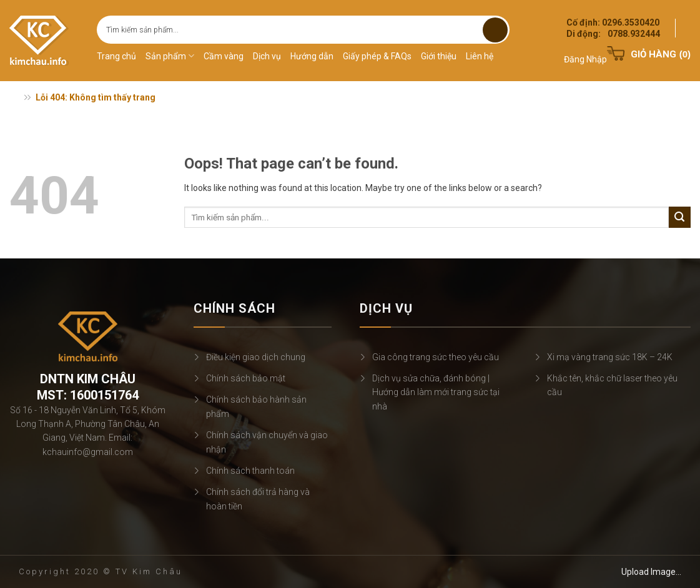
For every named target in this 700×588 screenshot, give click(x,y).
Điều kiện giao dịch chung (256, 357)
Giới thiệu (439, 56)
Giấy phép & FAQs (377, 56)
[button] (585, 51)
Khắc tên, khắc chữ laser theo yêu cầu (612, 385)
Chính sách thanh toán (250, 471)
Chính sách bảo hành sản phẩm (256, 406)
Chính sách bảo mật (246, 378)
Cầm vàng (224, 56)
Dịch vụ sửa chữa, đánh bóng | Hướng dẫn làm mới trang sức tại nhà (436, 392)
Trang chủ (116, 56)
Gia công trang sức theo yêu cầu (436, 357)
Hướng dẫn (312, 56)
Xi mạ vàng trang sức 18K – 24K (610, 357)
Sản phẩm (170, 56)
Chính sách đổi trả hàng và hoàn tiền (258, 499)
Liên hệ (480, 56)
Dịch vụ (267, 56)
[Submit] (495, 30)
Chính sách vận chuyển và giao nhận (267, 442)
